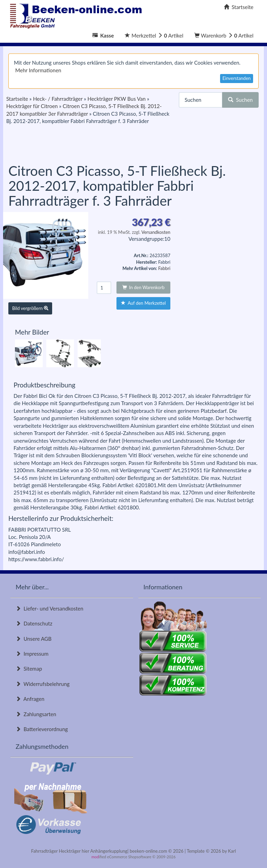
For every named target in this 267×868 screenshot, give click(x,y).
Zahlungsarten (36, 714)
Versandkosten (156, 232)
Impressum (32, 654)
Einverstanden (237, 78)
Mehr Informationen (38, 70)
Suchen (240, 100)
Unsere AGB (34, 639)
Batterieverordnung (42, 729)
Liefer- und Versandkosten (50, 608)
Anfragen (30, 699)
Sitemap (29, 669)
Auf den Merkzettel (143, 303)
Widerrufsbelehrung (43, 684)
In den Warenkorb (144, 287)
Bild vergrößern (30, 308)
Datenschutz (34, 623)
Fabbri (164, 268)
